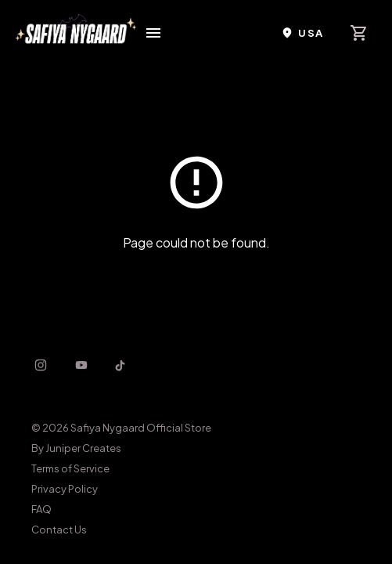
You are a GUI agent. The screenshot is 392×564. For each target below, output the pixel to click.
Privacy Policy (65, 489)
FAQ (41, 509)
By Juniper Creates (76, 448)
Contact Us (59, 530)
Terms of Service (70, 468)
